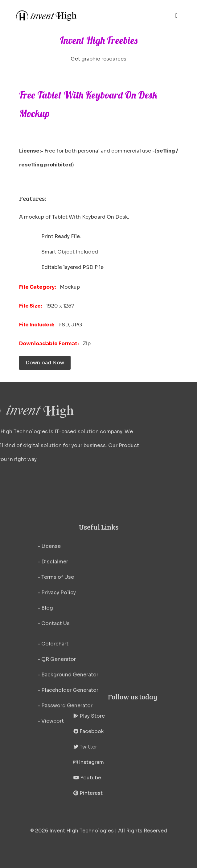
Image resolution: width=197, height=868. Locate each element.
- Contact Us (54, 675)
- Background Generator (68, 726)
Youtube (127, 778)
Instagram (128, 762)
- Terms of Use (56, 629)
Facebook (128, 731)
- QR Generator (57, 711)
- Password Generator (65, 757)
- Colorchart (53, 696)
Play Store (129, 716)
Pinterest (128, 793)
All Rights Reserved (143, 834)
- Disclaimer (53, 613)
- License (49, 598)
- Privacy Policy (57, 644)
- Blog (45, 660)
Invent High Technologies (82, 834)
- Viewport (51, 773)
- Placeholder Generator (68, 742)
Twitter (125, 747)
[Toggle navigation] (176, 16)
